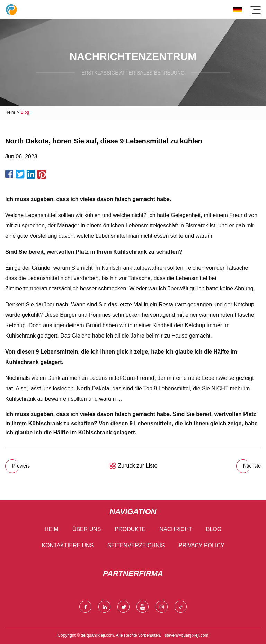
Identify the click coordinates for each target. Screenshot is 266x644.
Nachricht (176, 529)
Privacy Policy (202, 545)
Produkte (130, 529)
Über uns (87, 529)
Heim (10, 112)
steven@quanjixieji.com (186, 635)
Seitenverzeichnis (136, 545)
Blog (214, 529)
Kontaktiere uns (68, 545)
